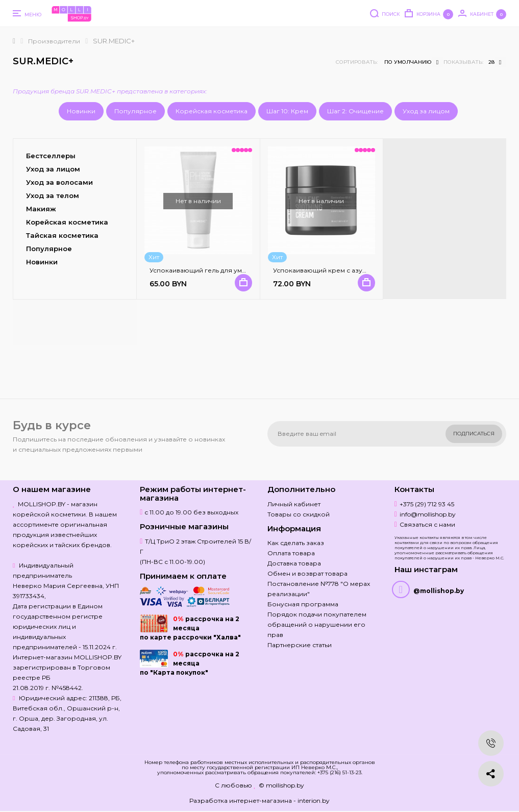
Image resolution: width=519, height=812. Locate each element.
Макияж (41, 209)
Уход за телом (53, 195)
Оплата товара (291, 553)
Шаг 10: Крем (287, 111)
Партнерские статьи (300, 645)
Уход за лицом (426, 111)
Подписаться (474, 434)
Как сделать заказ (296, 543)
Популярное (135, 111)
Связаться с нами (427, 524)
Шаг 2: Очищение (355, 111)
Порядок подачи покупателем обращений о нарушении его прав (317, 624)
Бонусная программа (303, 604)
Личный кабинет (294, 504)
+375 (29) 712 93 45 (427, 504)
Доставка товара (294, 563)
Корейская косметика (212, 111)
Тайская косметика (62, 235)
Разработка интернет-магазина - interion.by (259, 801)
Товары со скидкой (299, 514)
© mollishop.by (281, 785)
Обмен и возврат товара (307, 573)
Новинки (81, 111)
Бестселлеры (51, 156)
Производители (54, 41)
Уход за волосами (59, 182)
